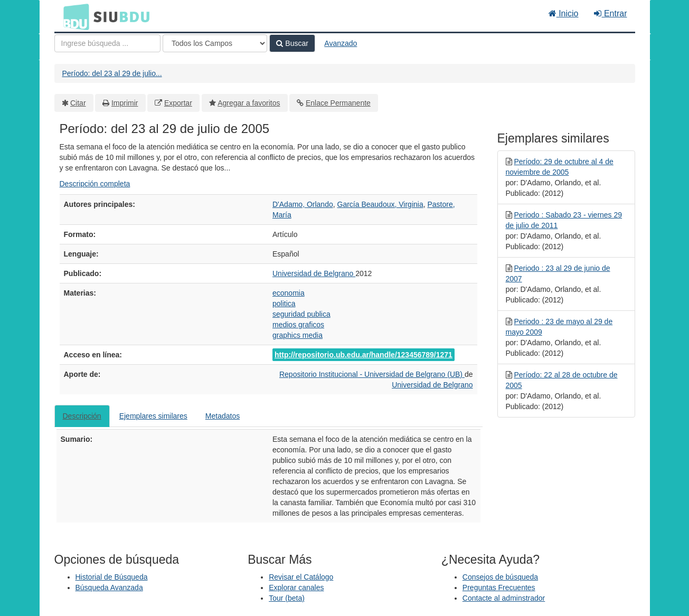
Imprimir (125, 103)
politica (284, 304)
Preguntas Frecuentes (499, 587)
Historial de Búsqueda (112, 577)
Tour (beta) (287, 598)
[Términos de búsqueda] (107, 43)
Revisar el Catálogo (301, 577)
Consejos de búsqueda (500, 577)
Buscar (292, 43)
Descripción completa (95, 184)
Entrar (610, 13)
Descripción (82, 416)
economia (289, 293)
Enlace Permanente (338, 103)
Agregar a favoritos (249, 103)
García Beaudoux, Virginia (380, 204)
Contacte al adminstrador (504, 598)
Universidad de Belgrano (314, 273)
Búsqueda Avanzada (109, 587)
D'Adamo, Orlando (303, 204)
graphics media (298, 335)
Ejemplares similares (153, 416)
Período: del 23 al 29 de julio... (112, 73)
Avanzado (341, 43)
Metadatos (223, 416)
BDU (73, 16)
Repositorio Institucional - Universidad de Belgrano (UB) (372, 374)
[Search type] (215, 43)
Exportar (178, 103)
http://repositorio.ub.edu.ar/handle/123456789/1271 (364, 355)
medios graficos (298, 325)
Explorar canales (296, 587)
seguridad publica (301, 314)
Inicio (564, 13)
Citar (78, 103)
